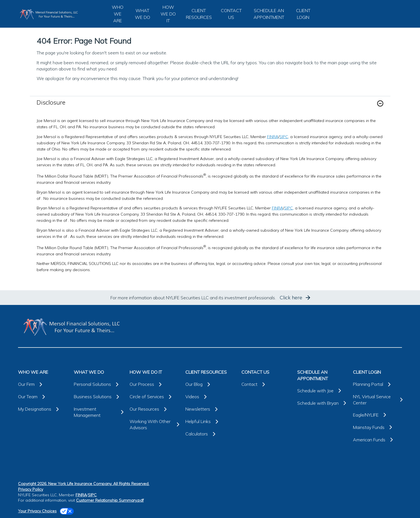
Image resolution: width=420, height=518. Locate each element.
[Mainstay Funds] (377, 427)
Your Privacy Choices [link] (37, 511)
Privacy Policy (31, 489)
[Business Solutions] (98, 397)
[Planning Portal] (377, 384)
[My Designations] (43, 409)
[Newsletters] (210, 409)
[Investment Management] (98, 412)
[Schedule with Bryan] (322, 403)
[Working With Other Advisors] (154, 425)
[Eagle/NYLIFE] (377, 415)
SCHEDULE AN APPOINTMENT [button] (269, 14)
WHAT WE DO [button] (143, 14)
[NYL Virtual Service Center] (377, 400)
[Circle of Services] (154, 397)
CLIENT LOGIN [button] (303, 14)
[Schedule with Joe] (322, 391)
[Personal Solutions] (98, 384)
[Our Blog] (210, 384)
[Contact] (266, 384)
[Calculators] (210, 434)
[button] (380, 103)
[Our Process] (154, 384)
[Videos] (210, 397)
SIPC (284, 137)
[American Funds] (377, 440)
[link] (210, 107)
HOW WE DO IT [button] (168, 14)
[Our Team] (43, 397)
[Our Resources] (154, 409)
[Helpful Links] (210, 422)
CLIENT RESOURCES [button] (199, 14)
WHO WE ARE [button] (118, 14)
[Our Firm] (43, 384)
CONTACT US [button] (231, 14)
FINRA (273, 137)
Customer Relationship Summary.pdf (110, 500)
